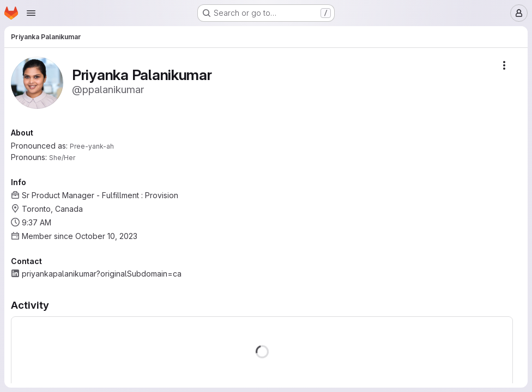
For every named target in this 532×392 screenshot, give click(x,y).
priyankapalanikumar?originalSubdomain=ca (102, 274)
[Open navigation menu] (31, 13)
